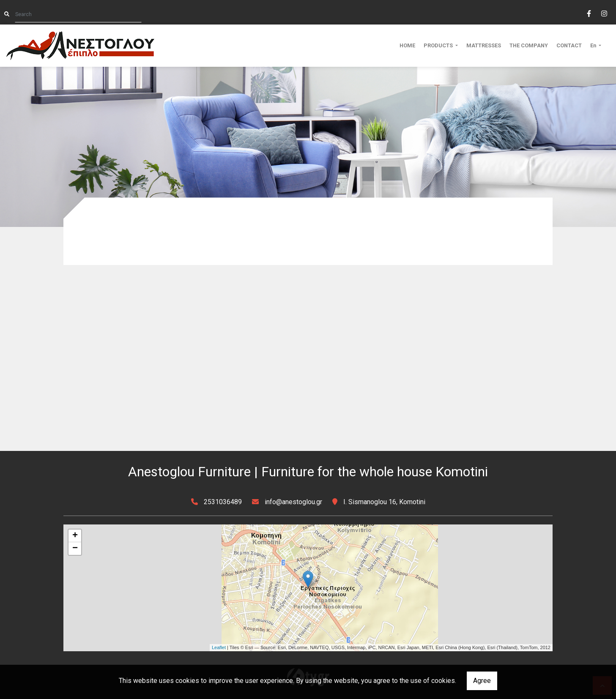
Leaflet (219, 647)
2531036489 (223, 502)
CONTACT (569, 45)
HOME (407, 45)
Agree (482, 681)
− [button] (75, 549)
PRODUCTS (439, 45)
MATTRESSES (484, 45)
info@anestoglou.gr (293, 502)
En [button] (594, 45)
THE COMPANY (529, 45)
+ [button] (75, 536)
